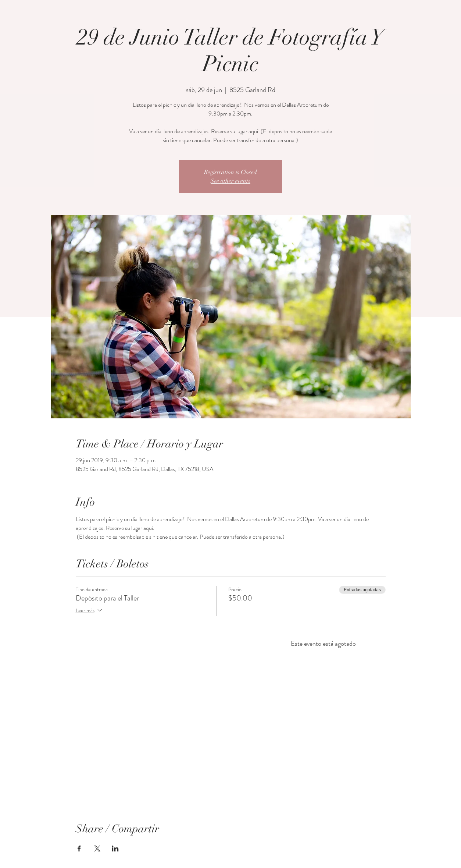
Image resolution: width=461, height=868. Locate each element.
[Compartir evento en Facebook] (79, 848)
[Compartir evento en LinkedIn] (115, 848)
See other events (230, 181)
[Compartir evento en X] (97, 848)
